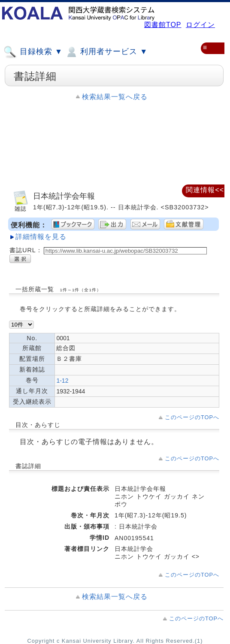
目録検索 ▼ (33, 52)
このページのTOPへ (192, 417)
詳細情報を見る (41, 237)
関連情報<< (205, 190)
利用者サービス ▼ (106, 52)
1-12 (62, 381)
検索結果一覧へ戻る (115, 97)
